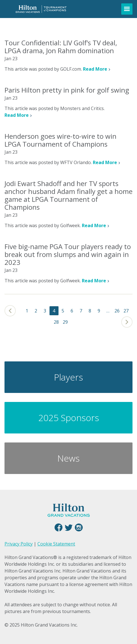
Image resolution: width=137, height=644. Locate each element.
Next (126, 322)
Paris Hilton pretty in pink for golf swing (67, 90)
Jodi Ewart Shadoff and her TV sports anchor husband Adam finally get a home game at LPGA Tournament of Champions (68, 195)
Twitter (69, 527)
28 (56, 322)
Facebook (59, 527)
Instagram (79, 527)
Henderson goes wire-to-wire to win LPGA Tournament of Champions (60, 140)
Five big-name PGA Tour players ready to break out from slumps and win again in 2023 (68, 254)
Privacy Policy (19, 544)
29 (65, 322)
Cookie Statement (56, 544)
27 (126, 311)
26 (117, 311)
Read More (95, 69)
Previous (11, 311)
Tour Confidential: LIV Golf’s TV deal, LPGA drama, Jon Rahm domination (61, 47)
